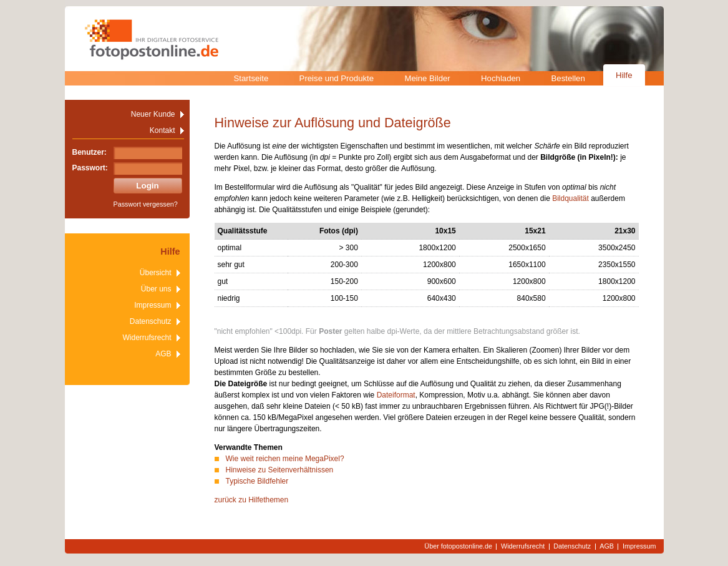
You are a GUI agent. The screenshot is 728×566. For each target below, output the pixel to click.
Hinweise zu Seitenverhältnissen (280, 470)
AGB (163, 354)
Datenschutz (151, 321)
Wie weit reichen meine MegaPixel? (285, 459)
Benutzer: (90, 152)
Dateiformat (396, 395)
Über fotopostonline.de (458, 546)
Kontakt (163, 130)
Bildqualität (570, 198)
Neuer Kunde (153, 114)
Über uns (156, 289)
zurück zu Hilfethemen (252, 500)
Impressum (153, 305)
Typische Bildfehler (257, 481)
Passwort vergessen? (146, 204)
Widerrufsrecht (147, 338)
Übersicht (156, 273)
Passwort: (90, 168)
